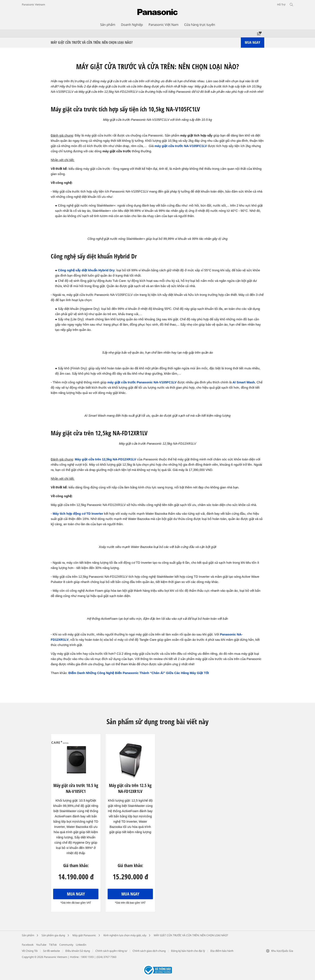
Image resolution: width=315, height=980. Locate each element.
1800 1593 (87, 957)
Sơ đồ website (52, 951)
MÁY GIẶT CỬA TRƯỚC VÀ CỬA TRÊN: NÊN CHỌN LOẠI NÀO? (191, 935)
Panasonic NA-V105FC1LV (156, 382)
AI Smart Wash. (244, 382)
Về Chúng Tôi (30, 951)
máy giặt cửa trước (169, 146)
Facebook (28, 945)
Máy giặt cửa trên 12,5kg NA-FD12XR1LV (105, 459)
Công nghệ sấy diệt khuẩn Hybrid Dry (86, 270)
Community (66, 945)
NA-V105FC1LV (195, 146)
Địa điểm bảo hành (222, 951)
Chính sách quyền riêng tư (111, 951)
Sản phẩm (28, 935)
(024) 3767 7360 (106, 957)
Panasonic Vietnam (33, 4)
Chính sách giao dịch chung (149, 951)
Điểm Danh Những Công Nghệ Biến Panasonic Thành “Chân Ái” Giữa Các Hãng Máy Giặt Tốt (139, 673)
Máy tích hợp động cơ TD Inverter (78, 514)
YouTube (41, 945)
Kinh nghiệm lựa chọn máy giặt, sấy (125, 935)
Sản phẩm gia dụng (53, 935)
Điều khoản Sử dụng (78, 951)
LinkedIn (81, 945)
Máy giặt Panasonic (84, 935)
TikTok (53, 945)
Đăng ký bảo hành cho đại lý (188, 951)
